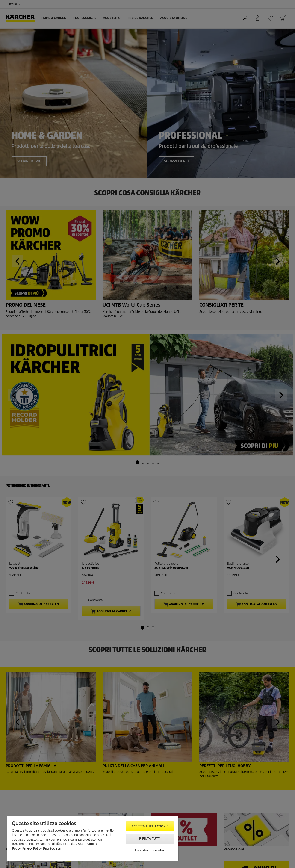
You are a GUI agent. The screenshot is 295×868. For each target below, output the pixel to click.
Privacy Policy (32, 849)
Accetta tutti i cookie (150, 826)
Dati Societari (53, 849)
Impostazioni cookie (150, 850)
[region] (93, 838)
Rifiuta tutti (150, 839)
